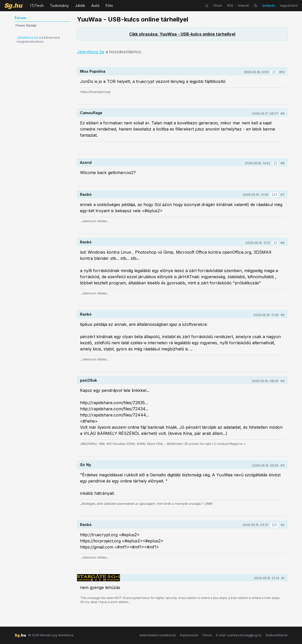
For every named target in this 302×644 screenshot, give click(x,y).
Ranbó (86, 194)
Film (109, 6)
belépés (269, 6)
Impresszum (189, 635)
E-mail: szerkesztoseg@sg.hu (239, 635)
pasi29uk (88, 380)
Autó (95, 6)
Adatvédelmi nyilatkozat (158, 635)
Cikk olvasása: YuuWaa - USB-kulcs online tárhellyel (182, 34)
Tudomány (59, 6)
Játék (80, 6)
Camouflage (91, 113)
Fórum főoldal (26, 25)
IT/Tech (37, 6)
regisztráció (289, 6)
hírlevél (244, 6)
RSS (230, 6)
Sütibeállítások (277, 635)
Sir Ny (86, 465)
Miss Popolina (93, 71)
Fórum (207, 635)
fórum (218, 6)
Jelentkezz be (27, 37)
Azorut (86, 162)
